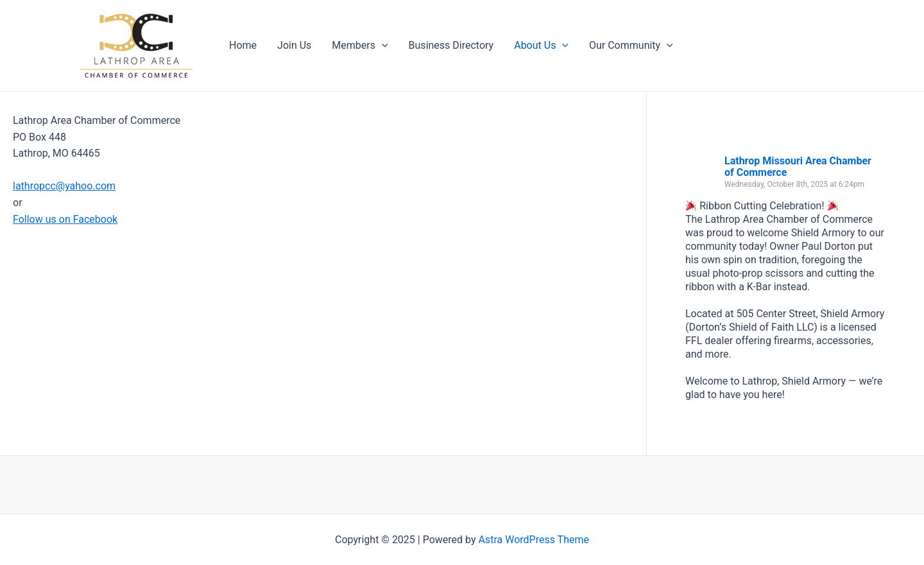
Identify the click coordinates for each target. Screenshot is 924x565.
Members (360, 46)
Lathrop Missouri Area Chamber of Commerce (798, 167)
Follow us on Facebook (65, 219)
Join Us (294, 45)
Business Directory (451, 45)
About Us (541, 46)
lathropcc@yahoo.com (64, 186)
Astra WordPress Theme (534, 540)
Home (243, 45)
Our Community (631, 46)
